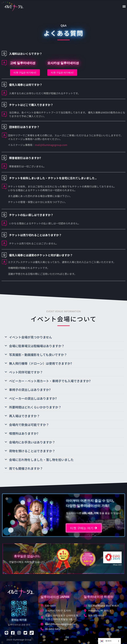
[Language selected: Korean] (109, 641)
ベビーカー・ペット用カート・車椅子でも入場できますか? (50, 381)
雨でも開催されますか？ (26, 468)
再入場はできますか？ (24, 416)
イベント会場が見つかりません (31, 337)
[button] (124, 6)
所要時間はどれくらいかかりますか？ (35, 407)
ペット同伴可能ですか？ (26, 372)
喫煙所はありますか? (24, 433)
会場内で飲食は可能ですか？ (29, 425)
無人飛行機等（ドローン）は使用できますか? (41, 363)
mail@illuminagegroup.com (51, 145)
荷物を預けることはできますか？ (32, 451)
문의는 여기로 (19, 620)
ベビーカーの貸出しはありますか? (33, 398)
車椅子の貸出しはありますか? (30, 390)
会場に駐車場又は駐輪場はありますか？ (37, 346)
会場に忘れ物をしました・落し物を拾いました (41, 460)
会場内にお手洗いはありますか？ (32, 442)
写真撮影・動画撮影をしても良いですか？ (38, 355)
